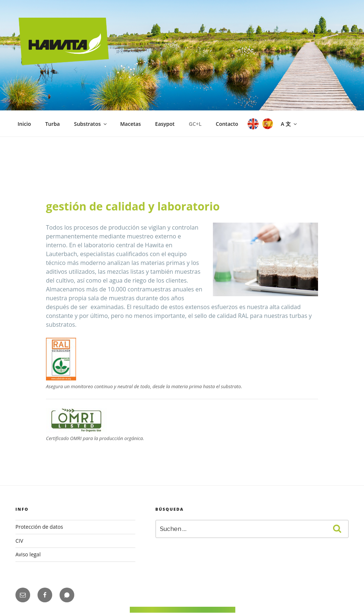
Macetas (131, 124)
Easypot (165, 124)
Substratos (91, 124)
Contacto (227, 124)
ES (267, 124)
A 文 (289, 124)
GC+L (195, 124)
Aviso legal (28, 554)
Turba (53, 124)
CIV (19, 541)
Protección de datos (39, 527)
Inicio (24, 124)
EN (252, 124)
